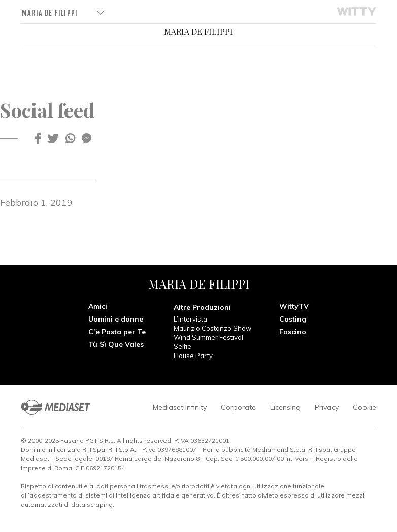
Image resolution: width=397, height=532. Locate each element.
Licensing (285, 407)
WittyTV (294, 306)
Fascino (293, 332)
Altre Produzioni (202, 307)
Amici (98, 306)
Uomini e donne (116, 319)
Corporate (238, 407)
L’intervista (190, 319)
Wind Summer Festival (208, 337)
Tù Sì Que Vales (116, 344)
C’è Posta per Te (117, 332)
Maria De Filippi (50, 13)
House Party (193, 356)
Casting (293, 319)
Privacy (327, 407)
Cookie (365, 407)
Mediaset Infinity (180, 407)
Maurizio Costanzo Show (212, 328)
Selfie (183, 346)
